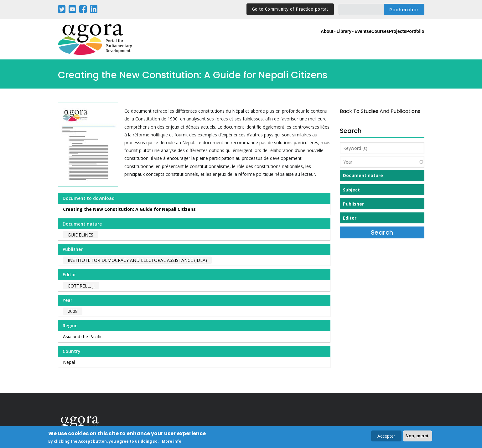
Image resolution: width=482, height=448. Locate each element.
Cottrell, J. (81, 286)
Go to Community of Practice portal (290, 9)
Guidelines (80, 235)
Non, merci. (417, 436)
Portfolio (411, 40)
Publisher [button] (353, 204)
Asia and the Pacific (83, 336)
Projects (386, 40)
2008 (73, 311)
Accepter (386, 437)
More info (172, 442)
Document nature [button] (363, 175)
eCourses (359, 40)
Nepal (69, 362)
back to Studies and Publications (380, 111)
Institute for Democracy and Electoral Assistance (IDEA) (137, 260)
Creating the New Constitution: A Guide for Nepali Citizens (129, 209)
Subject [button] (351, 190)
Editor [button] (350, 218)
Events (333, 40)
